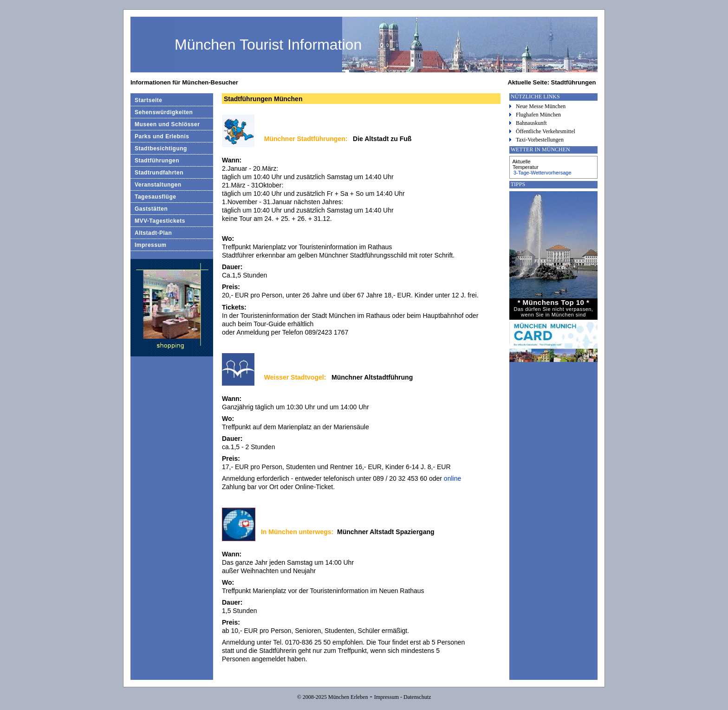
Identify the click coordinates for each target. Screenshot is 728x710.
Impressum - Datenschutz (403, 697)
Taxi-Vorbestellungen (540, 140)
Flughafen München (538, 115)
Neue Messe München (541, 106)
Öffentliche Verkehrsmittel (546, 131)
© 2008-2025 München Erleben (333, 697)
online (452, 478)
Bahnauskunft (531, 123)
